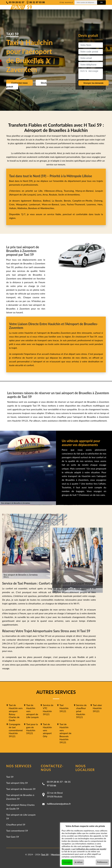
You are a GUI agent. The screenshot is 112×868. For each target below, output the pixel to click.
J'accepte (67, 862)
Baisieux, (38, 201)
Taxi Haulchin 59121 (64, 708)
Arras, (46, 194)
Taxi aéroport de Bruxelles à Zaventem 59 (20, 797)
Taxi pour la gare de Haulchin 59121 (32, 729)
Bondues (33, 208)
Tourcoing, (70, 191)
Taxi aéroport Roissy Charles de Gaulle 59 (20, 807)
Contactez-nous (19, 83)
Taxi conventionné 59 (17, 831)
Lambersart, (35, 204)
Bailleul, (47, 201)
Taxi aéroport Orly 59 (17, 783)
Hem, (100, 204)
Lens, (39, 194)
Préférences (102, 862)
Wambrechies (47, 208)
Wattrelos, (23, 208)
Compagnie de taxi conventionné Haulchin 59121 (16, 730)
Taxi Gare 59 (13, 837)
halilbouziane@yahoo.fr (59, 804)
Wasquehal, (22, 204)
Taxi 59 (10, 777)
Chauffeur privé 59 (16, 824)
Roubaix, (54, 194)
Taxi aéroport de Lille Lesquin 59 (21, 817)
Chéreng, (98, 201)
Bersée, (68, 201)
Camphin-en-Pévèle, (83, 201)
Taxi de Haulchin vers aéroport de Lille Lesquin (32, 711)
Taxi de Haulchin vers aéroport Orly (47, 730)
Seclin (61, 194)
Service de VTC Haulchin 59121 (48, 710)
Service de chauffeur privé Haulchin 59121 (81, 711)
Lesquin (99, 191)
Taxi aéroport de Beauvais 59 (21, 789)
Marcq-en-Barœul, (85, 191)
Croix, (13, 204)
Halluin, (13, 208)
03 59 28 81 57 (55, 782)
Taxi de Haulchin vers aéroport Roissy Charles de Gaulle (16, 713)
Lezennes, (92, 204)
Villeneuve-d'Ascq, (54, 191)
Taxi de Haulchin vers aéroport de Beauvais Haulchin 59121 (65, 733)
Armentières (73, 194)
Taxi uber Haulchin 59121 (97, 708)
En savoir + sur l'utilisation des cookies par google (84, 849)
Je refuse (79, 862)
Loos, (64, 204)
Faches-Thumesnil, (77, 204)
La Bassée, (58, 201)
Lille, (41, 191)
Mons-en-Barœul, (51, 204)
